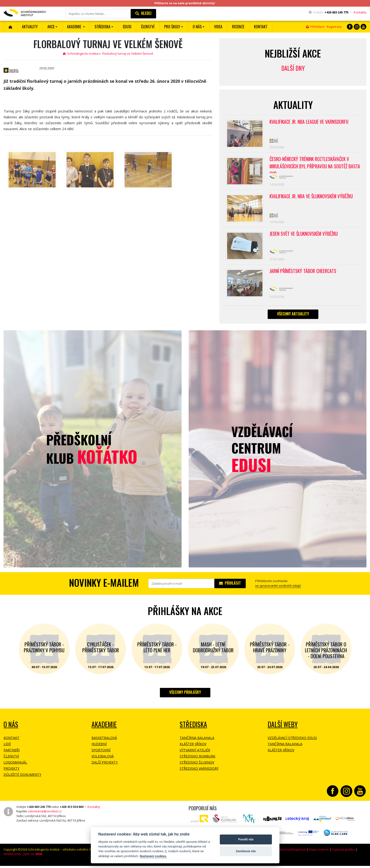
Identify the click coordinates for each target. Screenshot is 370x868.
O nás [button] (197, 27)
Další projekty (105, 766)
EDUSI (127, 27)
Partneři (12, 754)
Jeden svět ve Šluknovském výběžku (304, 236)
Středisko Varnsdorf (199, 772)
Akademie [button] (75, 27)
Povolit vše (246, 839)
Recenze (238, 27)
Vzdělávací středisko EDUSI (292, 742)
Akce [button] (51, 27)
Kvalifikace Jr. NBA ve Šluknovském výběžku (312, 198)
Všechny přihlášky (185, 696)
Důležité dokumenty (22, 778)
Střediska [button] (102, 27)
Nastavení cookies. (153, 856)
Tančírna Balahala (197, 742)
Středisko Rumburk (197, 760)
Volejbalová (103, 760)
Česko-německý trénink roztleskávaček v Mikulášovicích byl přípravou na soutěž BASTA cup (310, 165)
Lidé (7, 748)
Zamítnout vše (246, 851)
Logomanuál (15, 766)
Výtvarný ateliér (195, 754)
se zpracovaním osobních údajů (278, 589)
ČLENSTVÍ (148, 27)
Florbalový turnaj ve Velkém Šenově (128, 54)
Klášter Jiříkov (193, 748)
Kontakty (360, 12)
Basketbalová (104, 742)
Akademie (104, 728)
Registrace (334, 27)
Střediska (193, 728)
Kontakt (261, 27)
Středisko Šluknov (197, 766)
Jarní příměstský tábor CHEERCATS (304, 274)
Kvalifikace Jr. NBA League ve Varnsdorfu (310, 122)
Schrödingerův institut (81, 54)
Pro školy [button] (172, 27)
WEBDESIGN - (23, 858)
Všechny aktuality (293, 318)
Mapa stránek (319, 853)
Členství (11, 760)
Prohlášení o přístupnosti (288, 853)
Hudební (99, 748)
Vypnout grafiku (343, 853)
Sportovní (101, 754)
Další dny (293, 68)
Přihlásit (230, 587)
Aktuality (30, 27)
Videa (218, 27)
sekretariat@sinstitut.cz (45, 815)
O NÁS (11, 728)
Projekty (11, 772)
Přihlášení (315, 27)
